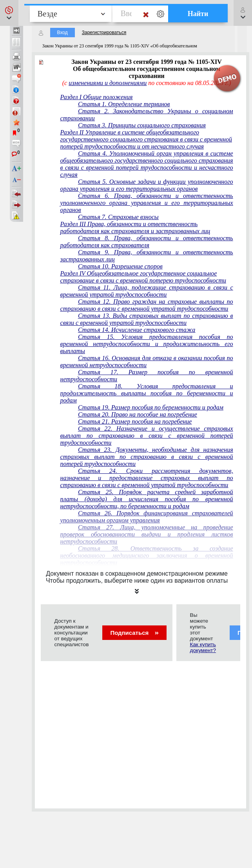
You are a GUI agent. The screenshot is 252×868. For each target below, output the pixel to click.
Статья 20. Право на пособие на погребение (138, 414)
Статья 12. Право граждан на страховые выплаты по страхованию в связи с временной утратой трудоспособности (147, 305)
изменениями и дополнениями (108, 83)
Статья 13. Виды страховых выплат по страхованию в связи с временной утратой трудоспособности (147, 319)
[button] (9, 13)
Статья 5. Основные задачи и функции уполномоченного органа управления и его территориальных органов (147, 185)
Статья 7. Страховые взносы (118, 217)
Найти (198, 14)
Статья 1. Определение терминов (124, 104)
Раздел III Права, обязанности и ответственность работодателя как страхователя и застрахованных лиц (135, 227)
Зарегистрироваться (104, 33)
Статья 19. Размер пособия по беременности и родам (151, 407)
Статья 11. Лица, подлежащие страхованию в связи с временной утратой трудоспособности (147, 291)
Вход (63, 33)
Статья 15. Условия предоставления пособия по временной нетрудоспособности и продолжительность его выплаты (147, 344)
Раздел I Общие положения (97, 97)
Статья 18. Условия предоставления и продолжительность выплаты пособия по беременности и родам (147, 393)
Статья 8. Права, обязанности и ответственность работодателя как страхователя (147, 242)
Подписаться (134, 633)
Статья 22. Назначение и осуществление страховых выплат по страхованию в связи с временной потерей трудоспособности (147, 436)
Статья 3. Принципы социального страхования (142, 125)
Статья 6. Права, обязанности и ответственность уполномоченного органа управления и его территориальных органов (147, 203)
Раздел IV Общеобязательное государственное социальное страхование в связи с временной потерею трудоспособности (143, 277)
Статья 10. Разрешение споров (120, 266)
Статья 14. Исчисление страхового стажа (137, 330)
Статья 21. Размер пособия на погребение (135, 421)
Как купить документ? (203, 647)
